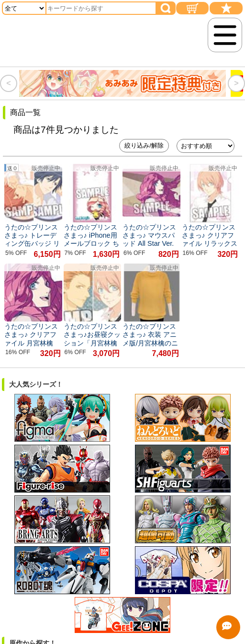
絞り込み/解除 (144, 145)
